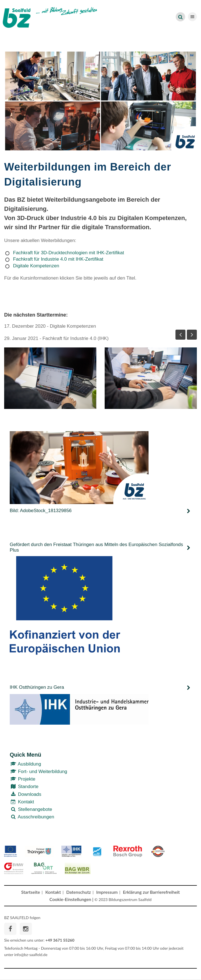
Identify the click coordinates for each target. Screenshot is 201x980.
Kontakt (22, 802)
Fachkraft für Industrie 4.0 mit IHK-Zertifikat (58, 259)
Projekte (22, 779)
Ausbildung (25, 764)
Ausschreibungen (32, 817)
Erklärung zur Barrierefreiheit (151, 892)
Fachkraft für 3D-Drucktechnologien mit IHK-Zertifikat (69, 253)
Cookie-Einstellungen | (71, 899)
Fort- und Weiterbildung (38, 772)
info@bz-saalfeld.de (31, 955)
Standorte (24, 787)
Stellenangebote (31, 809)
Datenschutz (79, 892)
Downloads (26, 794)
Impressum (107, 892)
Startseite (31, 892)
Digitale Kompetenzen (36, 266)
